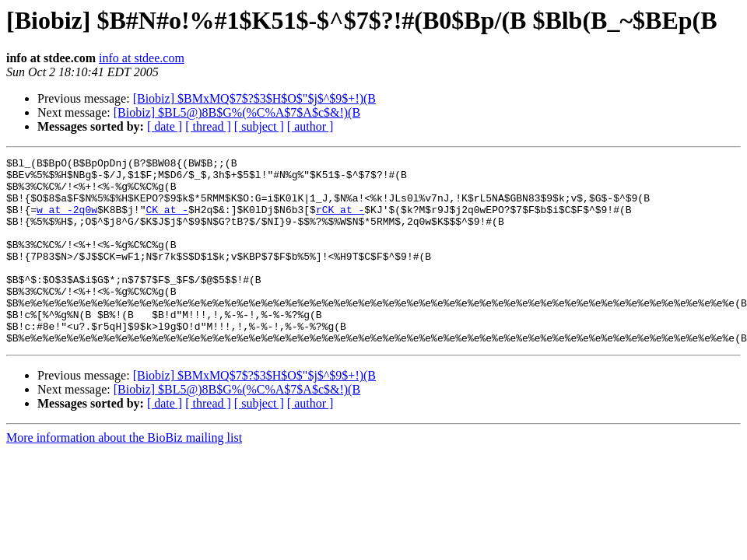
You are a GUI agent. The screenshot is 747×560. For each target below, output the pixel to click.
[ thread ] (208, 126)
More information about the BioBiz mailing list (124, 475)
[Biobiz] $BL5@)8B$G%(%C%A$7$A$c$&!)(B (237, 112)
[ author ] (310, 126)
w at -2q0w (67, 221)
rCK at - (340, 221)
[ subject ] (259, 126)
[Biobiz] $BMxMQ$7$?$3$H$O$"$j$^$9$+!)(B (254, 98)
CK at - (167, 221)
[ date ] (165, 126)
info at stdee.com (142, 58)
